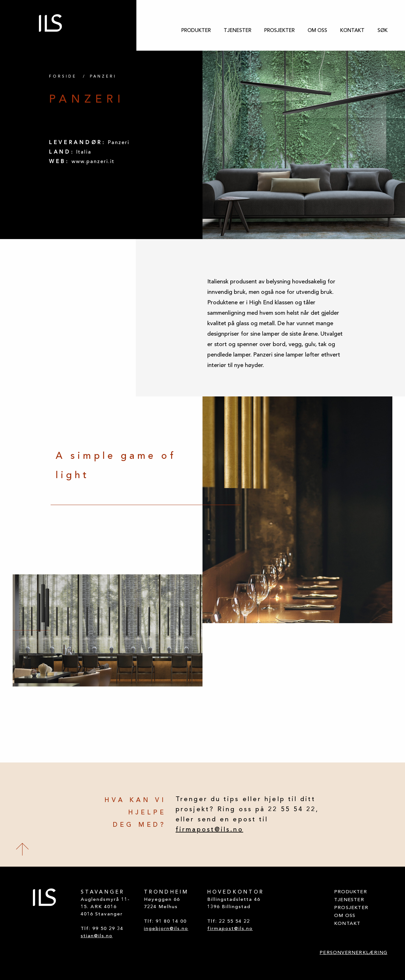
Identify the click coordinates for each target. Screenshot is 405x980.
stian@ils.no (97, 936)
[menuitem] (196, 31)
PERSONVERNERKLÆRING (353, 953)
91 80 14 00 (171, 922)
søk (383, 31)
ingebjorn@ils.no (166, 929)
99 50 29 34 (108, 929)
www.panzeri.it (93, 162)
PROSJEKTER (279, 31)
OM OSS (317, 31)
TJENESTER (237, 31)
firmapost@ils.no (209, 830)
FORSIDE (63, 77)
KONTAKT (352, 31)
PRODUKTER (196, 31)
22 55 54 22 (234, 922)
